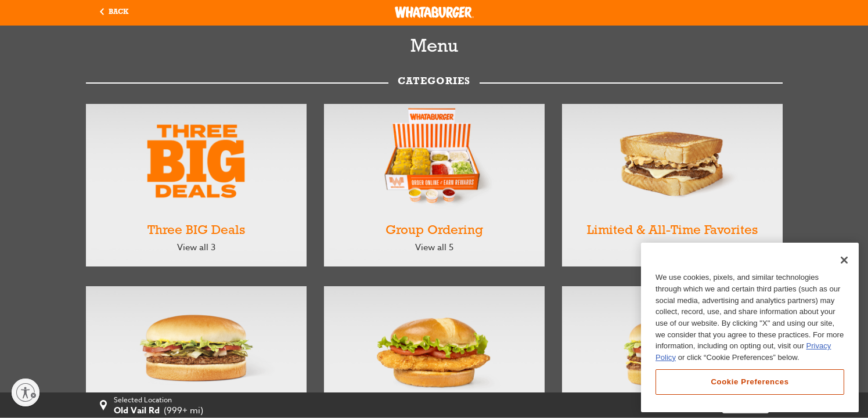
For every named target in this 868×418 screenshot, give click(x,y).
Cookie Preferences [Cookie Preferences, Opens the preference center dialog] (750, 382)
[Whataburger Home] (434, 12)
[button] (114, 13)
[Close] (844, 260)
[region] (750, 327)
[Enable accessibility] (26, 392)
